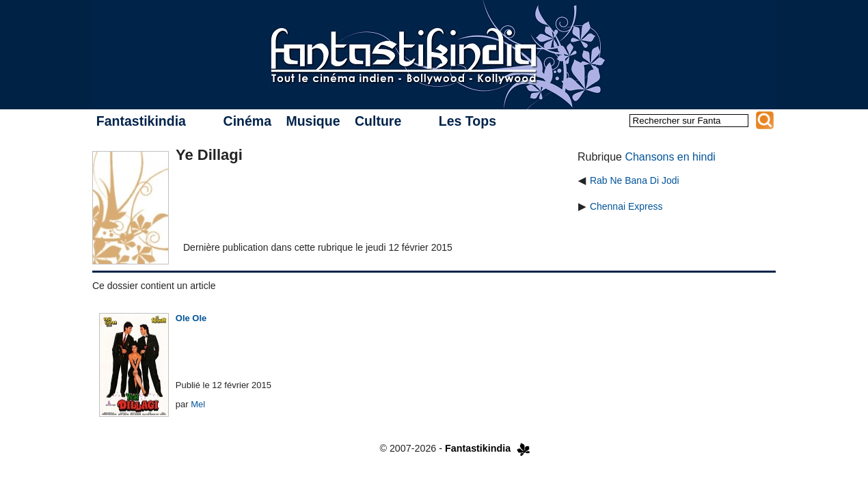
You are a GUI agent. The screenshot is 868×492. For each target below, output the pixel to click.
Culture (378, 121)
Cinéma (247, 121)
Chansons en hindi (670, 157)
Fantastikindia (141, 121)
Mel (198, 404)
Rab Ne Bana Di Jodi (635, 180)
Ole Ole (191, 318)
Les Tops (467, 121)
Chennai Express (626, 206)
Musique (313, 121)
